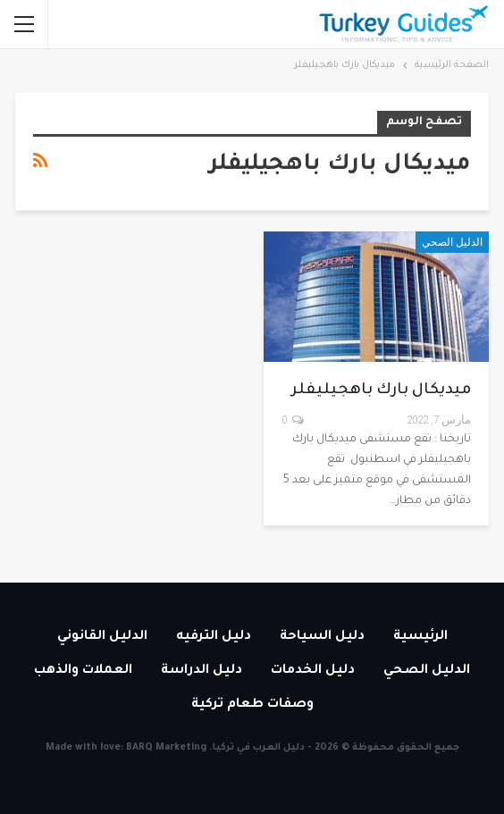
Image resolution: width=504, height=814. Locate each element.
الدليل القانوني (102, 637)
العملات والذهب (83, 671)
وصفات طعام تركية (252, 705)
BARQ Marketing (166, 748)
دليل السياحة (322, 637)
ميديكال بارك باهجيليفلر (381, 391)
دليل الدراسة (202, 671)
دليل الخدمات (313, 671)
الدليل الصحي (452, 242)
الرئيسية (420, 637)
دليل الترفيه (214, 637)
